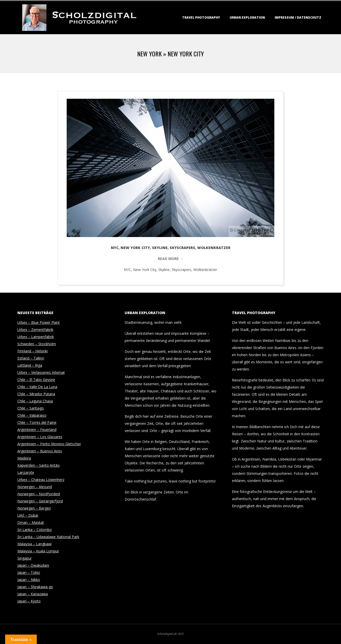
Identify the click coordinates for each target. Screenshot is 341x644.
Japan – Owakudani (33, 565)
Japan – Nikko (29, 580)
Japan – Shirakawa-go (35, 587)
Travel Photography (201, 17)
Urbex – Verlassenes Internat (41, 372)
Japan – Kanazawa (33, 594)
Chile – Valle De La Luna (37, 387)
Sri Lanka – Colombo (35, 530)
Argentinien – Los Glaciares (40, 437)
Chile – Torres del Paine (37, 422)
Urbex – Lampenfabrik (36, 337)
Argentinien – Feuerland (37, 430)
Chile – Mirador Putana (36, 394)
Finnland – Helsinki (33, 351)
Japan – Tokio (29, 572)
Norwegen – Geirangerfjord (40, 501)
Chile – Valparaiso (32, 415)
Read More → (171, 259)
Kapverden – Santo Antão (39, 465)
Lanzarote (26, 472)
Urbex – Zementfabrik (35, 330)
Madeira (24, 458)
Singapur (25, 558)
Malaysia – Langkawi (34, 544)
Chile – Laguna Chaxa (35, 401)
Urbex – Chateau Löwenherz (41, 480)
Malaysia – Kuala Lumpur (38, 551)
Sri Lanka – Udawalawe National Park (48, 537)
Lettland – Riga (30, 365)
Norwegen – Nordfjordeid (39, 494)
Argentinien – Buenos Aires (40, 451)
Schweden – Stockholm (37, 344)
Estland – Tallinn (31, 358)
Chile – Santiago (31, 408)
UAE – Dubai (28, 515)
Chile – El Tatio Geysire (36, 380)
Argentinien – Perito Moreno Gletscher (49, 444)
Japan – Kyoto (29, 601)
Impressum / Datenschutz (298, 17)
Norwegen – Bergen (34, 508)
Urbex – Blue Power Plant (39, 322)
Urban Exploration (247, 17)
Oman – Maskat (31, 522)
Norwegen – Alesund (35, 487)
